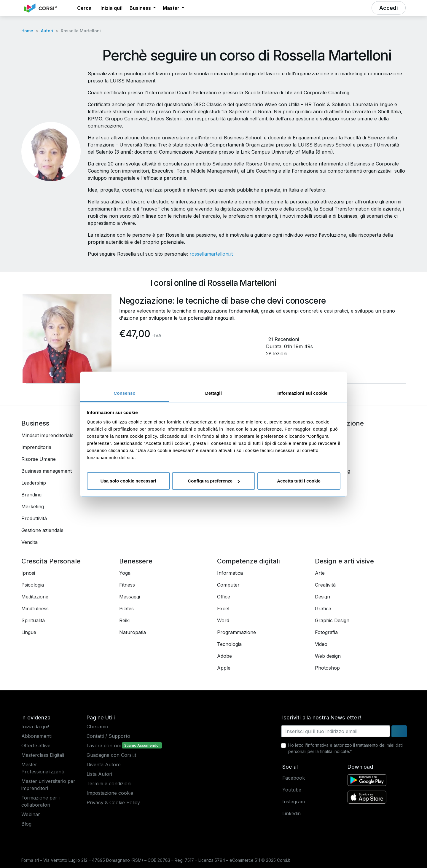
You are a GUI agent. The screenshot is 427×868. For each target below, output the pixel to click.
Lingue (29, 632)
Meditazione (35, 597)
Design (322, 597)
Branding (31, 495)
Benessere (136, 561)
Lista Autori (99, 774)
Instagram (294, 802)
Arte (320, 573)
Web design (328, 656)
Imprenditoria (36, 447)
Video (321, 644)
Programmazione (236, 632)
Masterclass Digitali (43, 755)
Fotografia (326, 632)
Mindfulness (35, 609)
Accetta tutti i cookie (299, 481)
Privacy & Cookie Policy (113, 802)
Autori (47, 31)
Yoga (125, 573)
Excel (223, 609)
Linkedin (291, 813)
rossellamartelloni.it (211, 254)
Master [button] (172, 8)
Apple (224, 668)
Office (224, 597)
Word (223, 620)
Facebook (294, 778)
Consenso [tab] (124, 393)
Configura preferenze (214, 481)
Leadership (34, 483)
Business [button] (141, 8)
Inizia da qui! (35, 727)
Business (35, 423)
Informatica (230, 573)
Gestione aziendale (42, 530)
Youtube (292, 790)
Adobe (224, 656)
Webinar (31, 814)
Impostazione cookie (110, 793)
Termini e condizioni (109, 783)
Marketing (33, 507)
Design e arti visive (344, 561)
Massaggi (130, 597)
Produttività (34, 518)
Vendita (30, 542)
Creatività (325, 585)
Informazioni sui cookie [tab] (303, 393)
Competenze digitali (248, 561)
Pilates (126, 609)
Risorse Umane (39, 459)
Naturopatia (133, 632)
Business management (47, 471)
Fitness (127, 585)
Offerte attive (36, 746)
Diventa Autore (104, 765)
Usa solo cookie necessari (128, 481)
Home (27, 31)
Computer (228, 585)
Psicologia (33, 585)
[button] (68, 8)
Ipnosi (28, 573)
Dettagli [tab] (213, 393)
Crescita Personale (51, 561)
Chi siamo (97, 727)
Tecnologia (229, 644)
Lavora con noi (104, 746)
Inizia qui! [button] (111, 8)
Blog (26, 824)
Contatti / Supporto (108, 736)
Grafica (323, 609)
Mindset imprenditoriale (47, 435)
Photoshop (327, 668)
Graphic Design (332, 620)
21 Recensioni (284, 339)
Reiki (124, 620)
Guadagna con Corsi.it (111, 755)
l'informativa (317, 745)
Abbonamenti (36, 736)
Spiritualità (33, 620)
